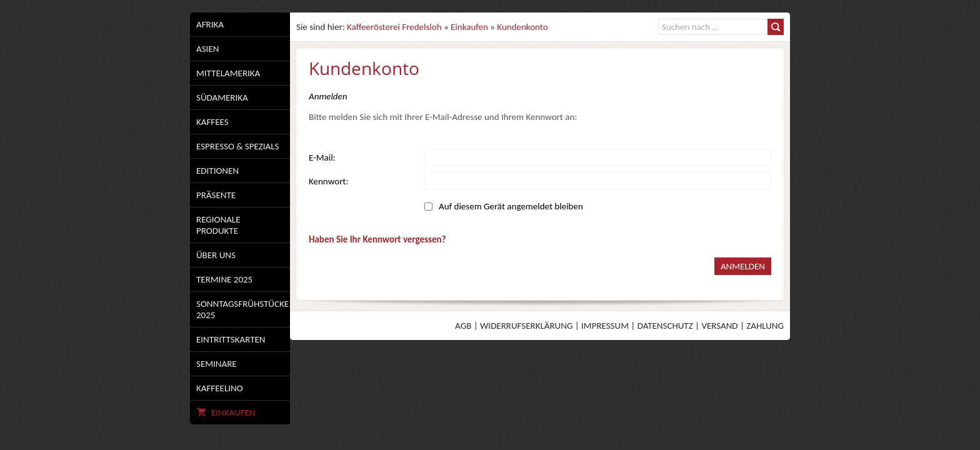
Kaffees (212, 122)
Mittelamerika (228, 73)
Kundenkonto (522, 27)
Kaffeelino (220, 388)
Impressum (605, 326)
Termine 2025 (224, 279)
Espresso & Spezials (237, 146)
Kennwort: (328, 181)
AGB (463, 326)
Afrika (210, 24)
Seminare (217, 364)
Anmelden (743, 266)
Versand (719, 326)
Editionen (217, 171)
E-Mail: (322, 157)
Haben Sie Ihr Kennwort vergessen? (377, 239)
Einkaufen (226, 412)
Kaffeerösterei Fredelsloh (394, 27)
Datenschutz (665, 326)
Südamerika (222, 97)
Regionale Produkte (218, 225)
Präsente (216, 195)
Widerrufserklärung (526, 326)
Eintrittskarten (231, 339)
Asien (207, 49)
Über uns (216, 255)
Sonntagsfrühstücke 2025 (242, 309)
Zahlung (765, 326)
